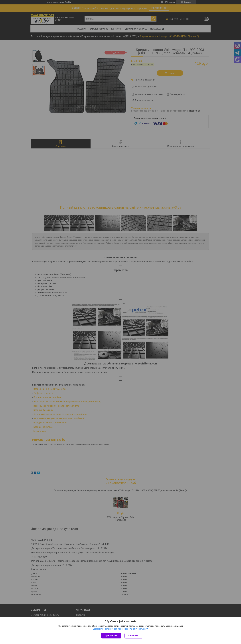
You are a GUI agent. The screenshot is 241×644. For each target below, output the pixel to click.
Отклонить (134, 636)
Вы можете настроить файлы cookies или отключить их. (119, 629)
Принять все (111, 636)
